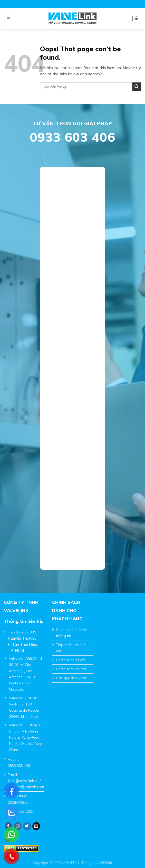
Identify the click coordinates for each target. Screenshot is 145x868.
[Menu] (8, 19)
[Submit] (137, 87)
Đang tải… (72, 365)
